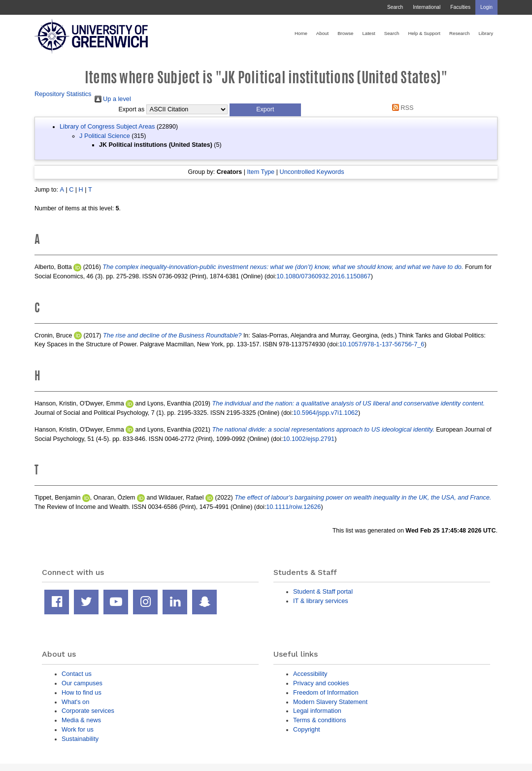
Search (395, 7)
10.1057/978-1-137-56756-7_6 (382, 344)
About (322, 33)
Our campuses (82, 683)
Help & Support (424, 33)
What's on (75, 702)
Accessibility (310, 674)
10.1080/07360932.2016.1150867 (323, 276)
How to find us (82, 692)
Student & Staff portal (323, 591)
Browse (345, 33)
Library (486, 33)
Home (301, 33)
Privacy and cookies (321, 683)
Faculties (460, 7)
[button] (265, 110)
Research (459, 33)
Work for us (78, 729)
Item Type (261, 172)
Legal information (317, 711)
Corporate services (88, 711)
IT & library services (321, 601)
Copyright (307, 729)
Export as (132, 109)
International (427, 7)
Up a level (113, 99)
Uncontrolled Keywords (312, 172)
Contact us (77, 674)
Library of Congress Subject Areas (107, 126)
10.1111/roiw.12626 (293, 507)
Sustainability (80, 739)
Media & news (81, 720)
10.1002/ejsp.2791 (309, 439)
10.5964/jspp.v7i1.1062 (326, 413)
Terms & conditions (320, 720)
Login (486, 7)
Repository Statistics (63, 94)
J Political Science (105, 136)
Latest (368, 33)
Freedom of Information (326, 692)
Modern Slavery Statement (330, 702)
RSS (401, 108)
